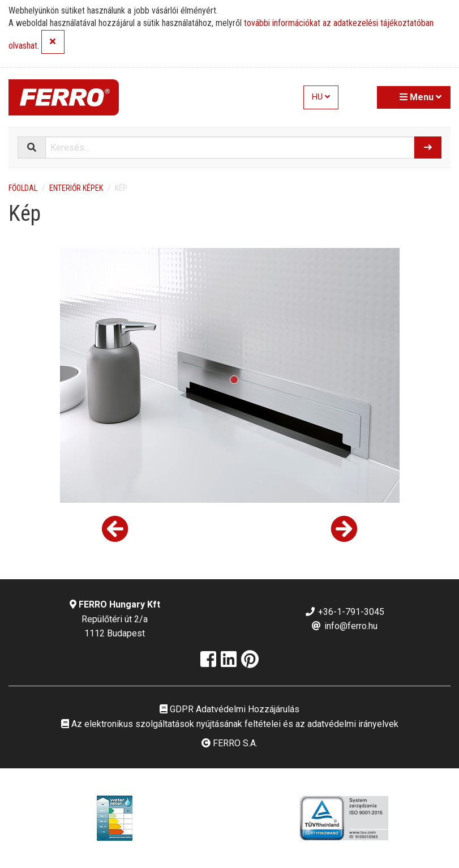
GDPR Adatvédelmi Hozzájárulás (229, 709)
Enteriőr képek (76, 188)
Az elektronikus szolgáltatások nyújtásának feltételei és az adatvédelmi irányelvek (230, 724)
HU (321, 97)
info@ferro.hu (344, 626)
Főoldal (23, 188)
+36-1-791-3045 (344, 612)
